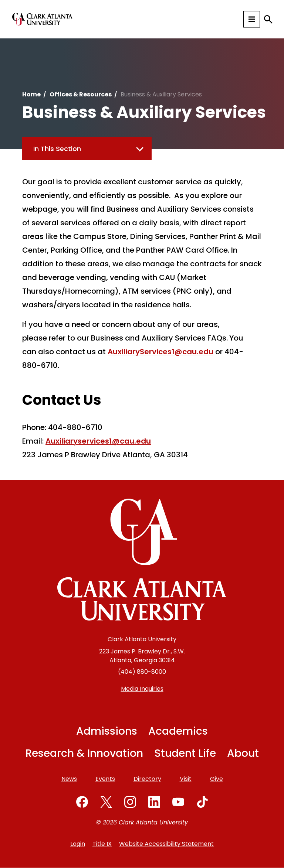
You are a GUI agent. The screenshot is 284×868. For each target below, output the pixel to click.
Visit (186, 779)
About (243, 753)
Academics (178, 731)
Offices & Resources (81, 94)
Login (78, 844)
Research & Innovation (84, 753)
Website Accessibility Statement (166, 844)
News (69, 779)
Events (105, 779)
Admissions (107, 731)
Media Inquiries (142, 689)
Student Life (185, 753)
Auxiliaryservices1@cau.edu (98, 441)
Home (31, 94)
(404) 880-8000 (142, 672)
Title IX (102, 844)
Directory (147, 779)
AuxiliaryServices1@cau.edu (160, 352)
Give (217, 779)
